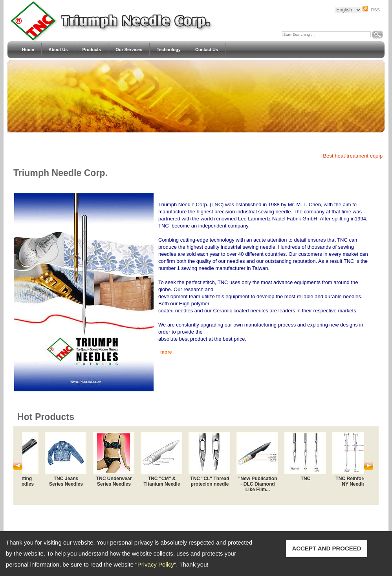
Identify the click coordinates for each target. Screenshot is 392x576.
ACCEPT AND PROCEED (326, 548)
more (166, 352)
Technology (169, 50)
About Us (58, 50)
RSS (375, 10)
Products (92, 50)
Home (28, 50)
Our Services (129, 50)
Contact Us (207, 50)
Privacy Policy (156, 564)
